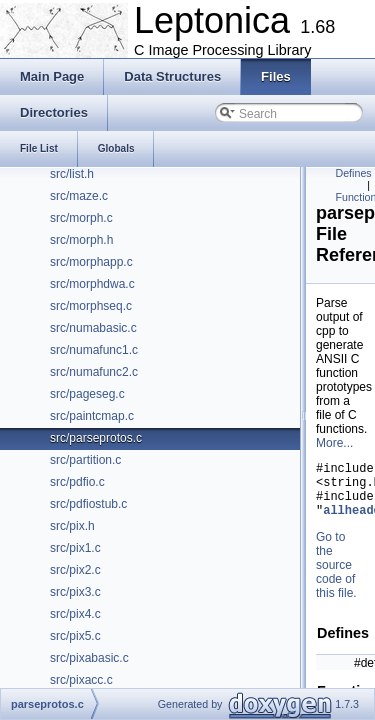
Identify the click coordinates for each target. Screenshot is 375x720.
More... (334, 443)
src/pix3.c (75, 592)
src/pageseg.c (87, 394)
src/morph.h (81, 240)
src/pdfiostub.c (88, 504)
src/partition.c (85, 460)
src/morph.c (81, 218)
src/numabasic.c (93, 328)
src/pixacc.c (81, 680)
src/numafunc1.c (94, 350)
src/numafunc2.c (94, 372)
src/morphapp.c (91, 262)
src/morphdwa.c (92, 284)
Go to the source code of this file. (336, 577)
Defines (354, 173)
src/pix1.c (75, 548)
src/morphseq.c (91, 306)
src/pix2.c (75, 570)
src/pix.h (72, 526)
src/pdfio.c (77, 482)
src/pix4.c (75, 614)
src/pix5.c (75, 636)
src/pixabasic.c (89, 658)
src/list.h (72, 174)
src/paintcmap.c (92, 416)
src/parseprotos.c (96, 438)
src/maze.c (79, 196)
